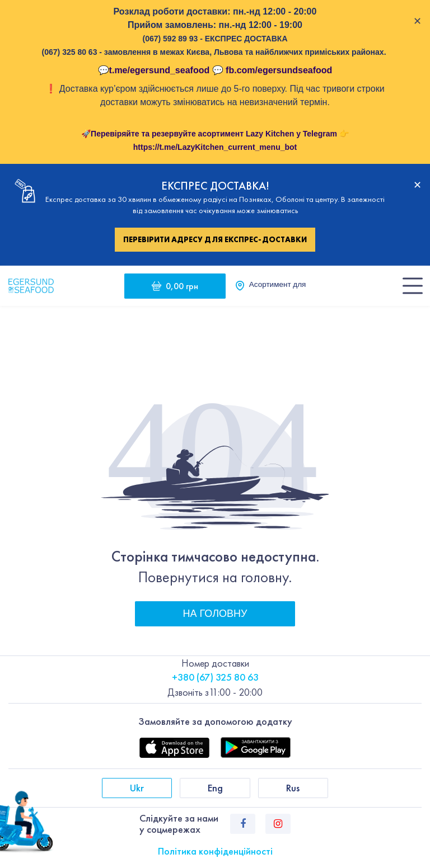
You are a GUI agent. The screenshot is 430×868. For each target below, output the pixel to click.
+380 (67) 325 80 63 (215, 677)
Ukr (137, 788)
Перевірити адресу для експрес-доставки (215, 239)
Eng (215, 788)
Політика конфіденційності (215, 851)
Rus (293, 788)
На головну (215, 614)
